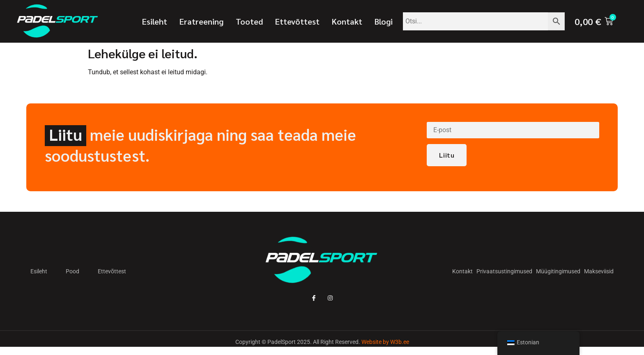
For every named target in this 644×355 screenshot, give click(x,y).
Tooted (249, 21)
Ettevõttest (297, 21)
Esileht (155, 21)
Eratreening (201, 21)
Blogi (384, 21)
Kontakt (347, 21)
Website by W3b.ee (385, 342)
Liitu (447, 155)
